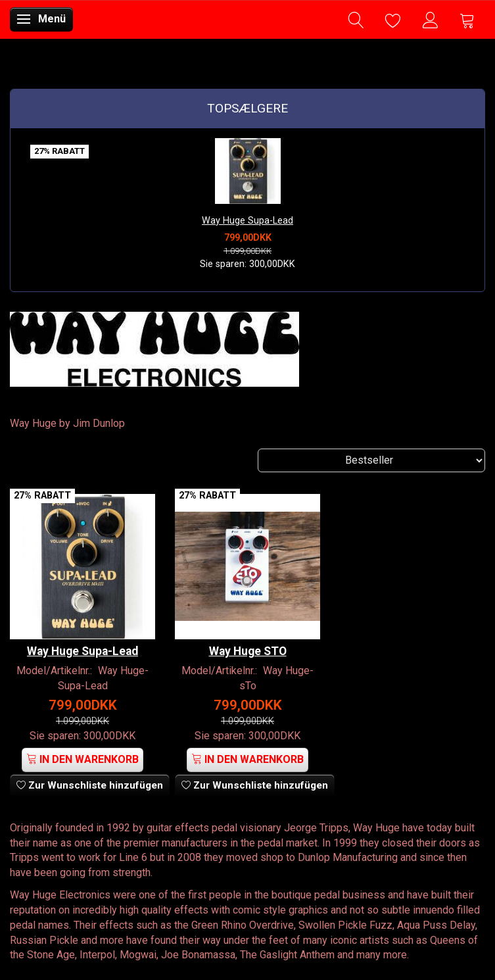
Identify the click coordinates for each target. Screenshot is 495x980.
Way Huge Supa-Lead (247, 221)
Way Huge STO (248, 651)
